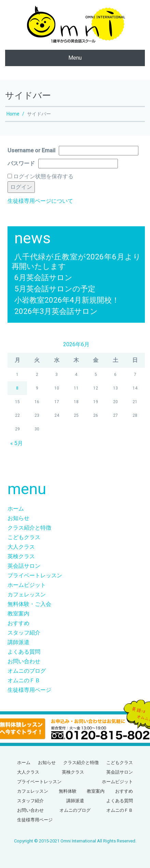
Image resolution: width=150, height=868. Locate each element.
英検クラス (21, 556)
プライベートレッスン (35, 575)
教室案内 (18, 614)
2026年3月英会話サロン (56, 311)
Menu (75, 58)
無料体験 (68, 791)
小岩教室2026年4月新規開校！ (67, 300)
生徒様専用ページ (29, 690)
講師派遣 (18, 642)
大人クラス (21, 547)
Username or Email (31, 150)
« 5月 (17, 443)
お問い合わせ (24, 661)
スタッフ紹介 (24, 633)
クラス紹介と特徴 (29, 528)
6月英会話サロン (43, 277)
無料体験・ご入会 (29, 604)
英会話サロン (24, 566)
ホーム (16, 509)
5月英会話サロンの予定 (55, 289)
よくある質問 (24, 652)
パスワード (21, 163)
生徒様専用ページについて (40, 201)
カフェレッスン (27, 595)
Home (13, 114)
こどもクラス (24, 537)
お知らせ (18, 518)
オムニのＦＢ (24, 680)
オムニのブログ (27, 671)
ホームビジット (27, 585)
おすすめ (18, 623)
